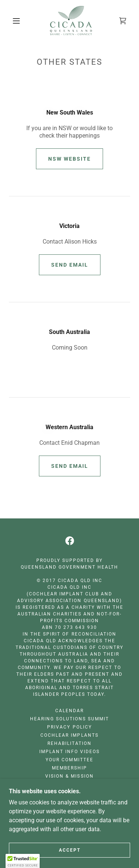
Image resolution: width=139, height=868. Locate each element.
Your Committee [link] (69, 760)
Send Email (70, 265)
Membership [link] (69, 768)
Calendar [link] (69, 711)
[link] (71, 21)
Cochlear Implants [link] (69, 735)
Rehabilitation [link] (69, 743)
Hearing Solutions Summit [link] (69, 719)
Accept (70, 850)
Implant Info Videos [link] (69, 752)
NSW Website (69, 159)
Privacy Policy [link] (69, 727)
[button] (16, 21)
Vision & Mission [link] (69, 776)
